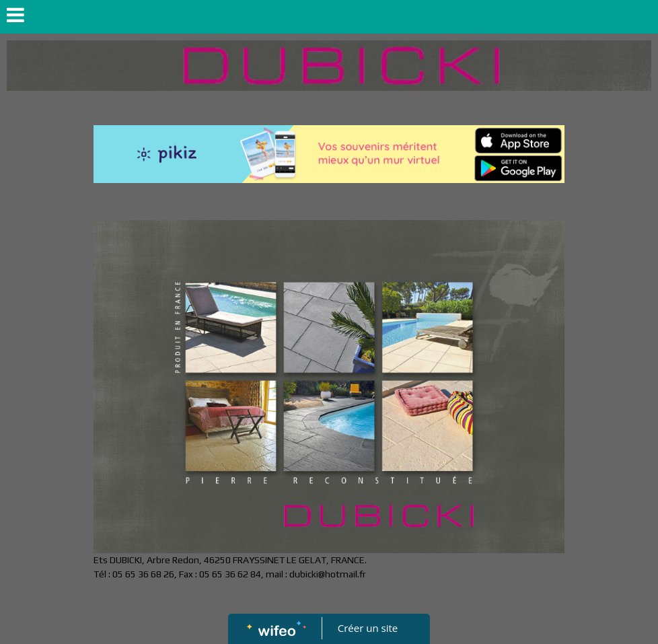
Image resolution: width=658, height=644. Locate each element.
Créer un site (368, 628)
